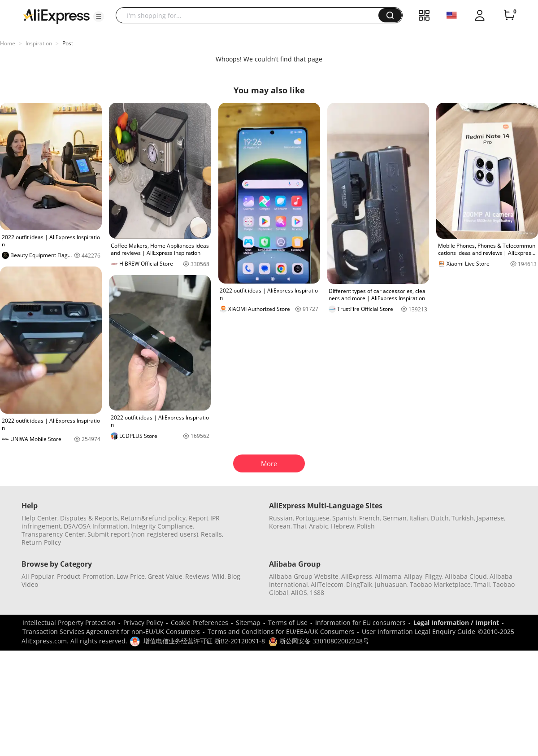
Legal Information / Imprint (456, 623)
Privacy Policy (143, 623)
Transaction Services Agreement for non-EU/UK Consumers (111, 631)
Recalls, (212, 534)
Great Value (165, 576)
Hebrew (343, 526)
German (395, 518)
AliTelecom (327, 584)
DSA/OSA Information (96, 526)
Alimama (388, 576)
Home (8, 43)
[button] (99, 17)
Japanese (490, 518)
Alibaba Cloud (466, 576)
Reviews (197, 576)
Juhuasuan (391, 584)
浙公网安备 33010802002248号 (319, 641)
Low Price (131, 576)
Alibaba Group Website (304, 576)
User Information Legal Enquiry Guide (419, 631)
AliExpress (357, 576)
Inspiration (39, 43)
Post (68, 43)
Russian (281, 518)
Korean (280, 526)
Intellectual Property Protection (69, 623)
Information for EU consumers (360, 623)
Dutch (440, 518)
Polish (366, 526)
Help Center (39, 518)
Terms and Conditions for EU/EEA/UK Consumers (281, 631)
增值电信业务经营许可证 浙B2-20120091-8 (204, 641)
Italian (419, 518)
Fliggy (434, 576)
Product (69, 576)
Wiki (218, 576)
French (369, 518)
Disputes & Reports (89, 518)
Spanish (344, 518)
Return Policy (41, 542)
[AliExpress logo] (56, 16)
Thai (300, 526)
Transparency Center (53, 534)
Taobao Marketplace (440, 584)
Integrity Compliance (162, 526)
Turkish (463, 518)
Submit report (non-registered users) (143, 534)
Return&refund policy (153, 518)
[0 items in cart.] (509, 15)
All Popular (38, 576)
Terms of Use (288, 623)
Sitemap (248, 623)
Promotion (98, 576)
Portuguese (312, 518)
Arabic (319, 526)
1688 (317, 592)
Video (30, 584)
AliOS (299, 592)
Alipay (413, 576)
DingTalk (359, 584)
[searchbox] (250, 15)
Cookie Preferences (200, 623)
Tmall (482, 584)
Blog (234, 576)
